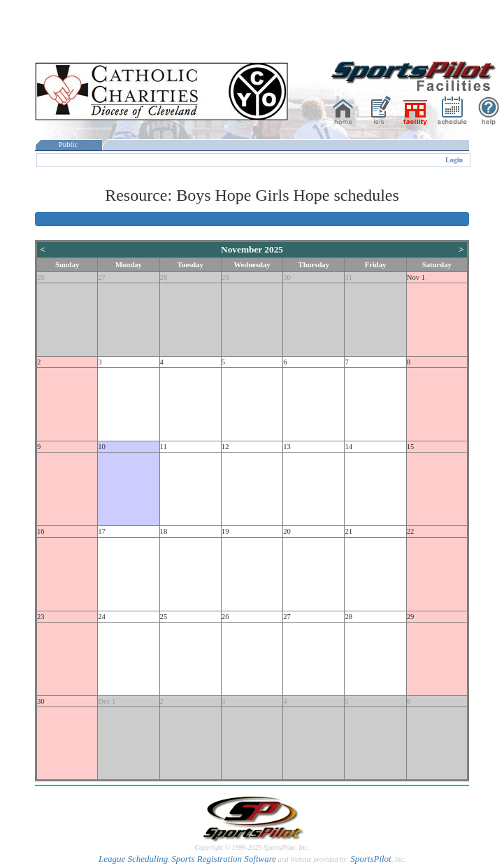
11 (164, 447)
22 (411, 531)
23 (41, 617)
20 (287, 531)
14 (348, 447)
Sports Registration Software (224, 859)
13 (287, 447)
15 (411, 447)
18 (164, 531)
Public (69, 144)
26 (41, 277)
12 (225, 447)
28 (164, 277)
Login (454, 160)
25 (164, 617)
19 (225, 531)
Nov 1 (416, 277)
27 (102, 277)
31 (348, 277)
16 (41, 531)
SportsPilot (371, 859)
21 (348, 531)
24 (102, 617)
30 (287, 277)
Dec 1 (107, 701)
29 (225, 277)
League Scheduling (133, 859)
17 (102, 531)
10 (102, 447)
